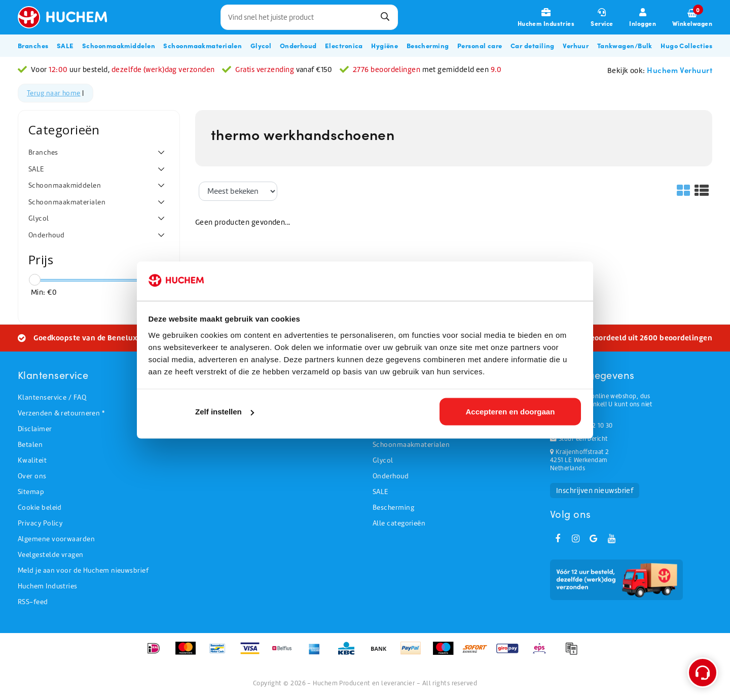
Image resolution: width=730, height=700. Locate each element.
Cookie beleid (40, 508)
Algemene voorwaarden (56, 539)
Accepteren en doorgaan (510, 412)
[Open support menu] (703, 673)
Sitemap (31, 492)
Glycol (383, 460)
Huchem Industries (48, 586)
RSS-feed (33, 602)
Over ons (32, 476)
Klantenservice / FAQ (52, 397)
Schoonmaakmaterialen (411, 445)
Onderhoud (391, 476)
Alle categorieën (399, 523)
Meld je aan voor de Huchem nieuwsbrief (83, 570)
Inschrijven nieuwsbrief (595, 491)
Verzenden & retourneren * (61, 413)
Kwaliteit (32, 460)
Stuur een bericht (579, 439)
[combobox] (309, 17)
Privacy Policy (40, 523)
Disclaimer (35, 429)
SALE (380, 492)
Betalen (30, 445)
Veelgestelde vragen (51, 555)
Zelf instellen (225, 412)
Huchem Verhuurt (680, 70)
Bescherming (393, 508)
